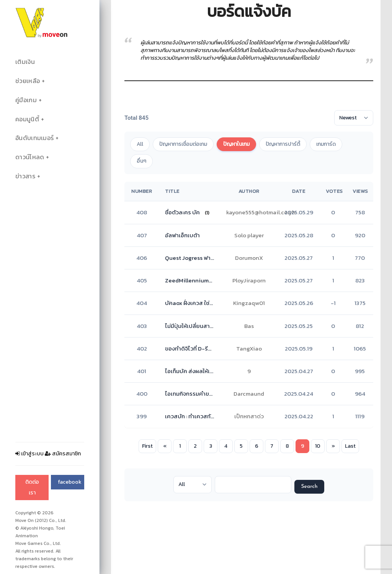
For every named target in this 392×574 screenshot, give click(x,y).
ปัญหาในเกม (236, 144)
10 (318, 446)
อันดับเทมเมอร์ (34, 138)
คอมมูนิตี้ (27, 119)
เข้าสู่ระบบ (29, 454)
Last (350, 446)
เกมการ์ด (326, 144)
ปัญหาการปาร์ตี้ (283, 144)
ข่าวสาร (25, 176)
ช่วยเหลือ (28, 81)
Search (309, 487)
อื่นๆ (141, 161)
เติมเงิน (25, 62)
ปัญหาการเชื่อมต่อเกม (183, 144)
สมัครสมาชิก (63, 454)
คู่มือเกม (26, 100)
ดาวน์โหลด (30, 157)
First (147, 446)
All (140, 144)
